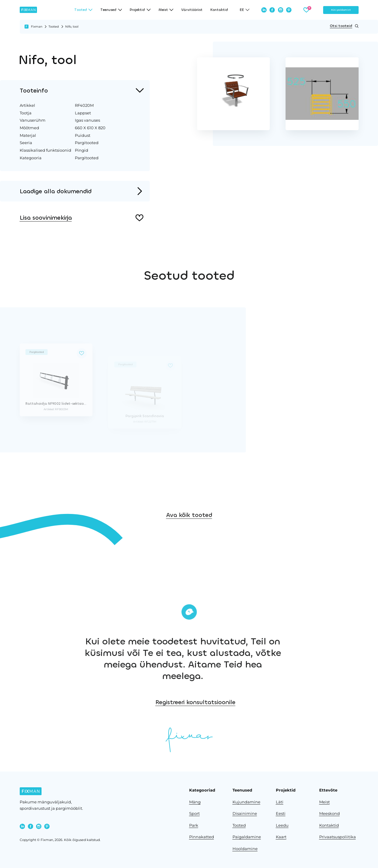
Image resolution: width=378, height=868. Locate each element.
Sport (194, 814)
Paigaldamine (247, 837)
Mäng (195, 802)
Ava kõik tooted (189, 535)
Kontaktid (219, 10)
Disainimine (245, 814)
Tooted (54, 27)
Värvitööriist (192, 10)
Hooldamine (245, 849)
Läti (280, 802)
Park (194, 825)
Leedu (282, 825)
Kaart (281, 837)
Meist (324, 802)
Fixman (37, 27)
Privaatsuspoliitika (338, 837)
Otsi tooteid (344, 26)
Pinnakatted (202, 837)
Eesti (281, 814)
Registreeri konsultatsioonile (256, 702)
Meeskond (329, 814)
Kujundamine (246, 802)
